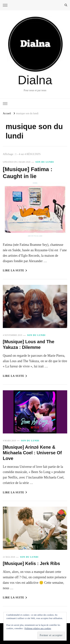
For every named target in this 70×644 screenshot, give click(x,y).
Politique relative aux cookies (38, 628)
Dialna (35, 80)
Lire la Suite (15, 271)
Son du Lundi (45, 162)
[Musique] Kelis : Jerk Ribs (31, 563)
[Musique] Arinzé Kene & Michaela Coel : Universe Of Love (32, 453)
